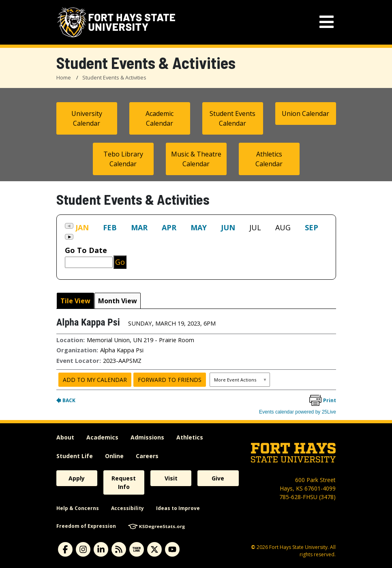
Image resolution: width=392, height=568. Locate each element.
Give (218, 478)
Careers (147, 456)
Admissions (147, 437)
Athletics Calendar (269, 159)
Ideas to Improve (178, 508)
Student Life (75, 456)
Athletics (190, 437)
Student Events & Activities (114, 77)
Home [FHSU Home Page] (64, 77)
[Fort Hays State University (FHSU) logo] (116, 22)
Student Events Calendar (232, 118)
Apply (77, 478)
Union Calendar (305, 114)
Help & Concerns (78, 508)
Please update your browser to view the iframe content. (196, 233)
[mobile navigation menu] (327, 22)
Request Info (124, 482)
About (65, 437)
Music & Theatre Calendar (196, 159)
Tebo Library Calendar (123, 159)
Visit (171, 478)
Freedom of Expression (86, 526)
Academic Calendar (160, 118)
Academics (102, 437)
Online (114, 456)
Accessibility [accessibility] (127, 508)
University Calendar (87, 118)
